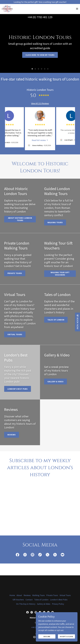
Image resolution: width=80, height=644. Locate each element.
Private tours (15, 273)
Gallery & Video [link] (44, 604)
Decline (47, 636)
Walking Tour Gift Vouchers (60, 274)
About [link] (19, 595)
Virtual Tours (15, 334)
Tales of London (56, 320)
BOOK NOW (77, 323)
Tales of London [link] (41, 600)
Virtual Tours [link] (65, 595)
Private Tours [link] (52, 595)
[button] (77, 9)
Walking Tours (55, 222)
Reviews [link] (27, 595)
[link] (8, 9)
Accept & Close (67, 636)
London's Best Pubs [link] (59, 600)
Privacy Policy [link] (58, 604)
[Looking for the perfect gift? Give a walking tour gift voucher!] (40, 2)
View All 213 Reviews (40, 103)
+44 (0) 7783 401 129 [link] (40, 17)
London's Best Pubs (18, 389)
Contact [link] (29, 600)
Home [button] (12, 595)
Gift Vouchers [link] (18, 600)
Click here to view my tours (40, 55)
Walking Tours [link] (38, 595)
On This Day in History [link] (26, 604)
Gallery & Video (56, 382)
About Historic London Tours (20, 219)
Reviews (12, 435)
